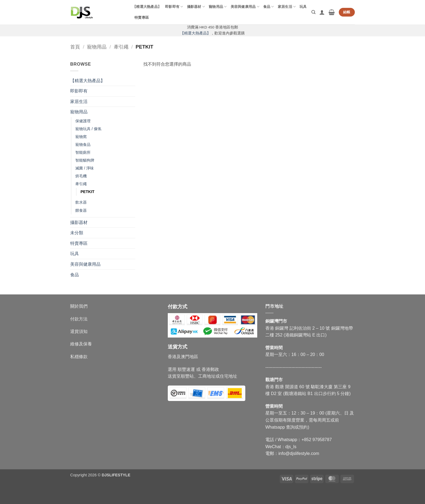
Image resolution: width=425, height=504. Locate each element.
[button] (322, 12)
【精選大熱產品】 (147, 7)
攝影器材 (196, 7)
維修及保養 (81, 344)
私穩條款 (79, 357)
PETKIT (87, 192)
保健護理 (83, 121)
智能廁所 (83, 152)
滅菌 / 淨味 (85, 168)
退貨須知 (79, 331)
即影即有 (174, 7)
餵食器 (81, 210)
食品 (269, 7)
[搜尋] (313, 12)
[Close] (5, 495)
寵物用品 (218, 7)
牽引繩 (121, 47)
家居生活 (287, 7)
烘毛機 (81, 176)
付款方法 (79, 319)
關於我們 (79, 306)
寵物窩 (81, 137)
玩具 (303, 7)
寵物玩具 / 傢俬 (88, 129)
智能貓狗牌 (85, 160)
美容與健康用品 (245, 7)
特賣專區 (142, 17)
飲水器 (81, 202)
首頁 (75, 47)
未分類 (77, 233)
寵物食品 (83, 145)
